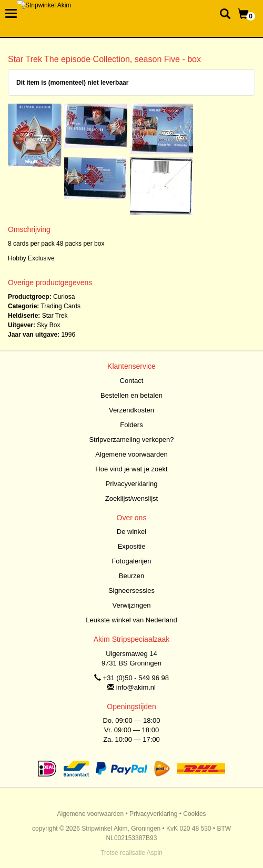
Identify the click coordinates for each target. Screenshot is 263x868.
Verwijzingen (132, 605)
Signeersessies (131, 591)
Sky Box (48, 325)
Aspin (155, 853)
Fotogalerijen (131, 561)
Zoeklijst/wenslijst (131, 498)
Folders (131, 425)
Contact (132, 381)
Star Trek (55, 316)
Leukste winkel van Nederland (131, 620)
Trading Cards (60, 306)
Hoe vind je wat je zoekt (131, 469)
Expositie (132, 546)
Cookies (194, 814)
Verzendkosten (131, 410)
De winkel (131, 532)
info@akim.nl (136, 687)
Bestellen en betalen (131, 395)
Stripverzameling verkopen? (131, 440)
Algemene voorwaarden (131, 454)
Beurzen (131, 576)
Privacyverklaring (132, 484)
